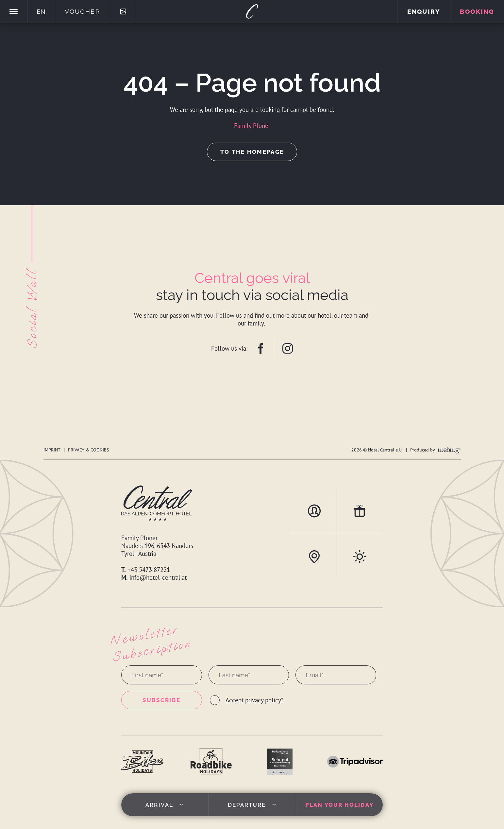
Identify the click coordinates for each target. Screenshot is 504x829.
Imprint (52, 450)
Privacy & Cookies (88, 450)
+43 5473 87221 (149, 570)
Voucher (82, 11)
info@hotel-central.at (158, 577)
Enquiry (424, 11)
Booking (477, 11)
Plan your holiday (339, 805)
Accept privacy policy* (254, 700)
